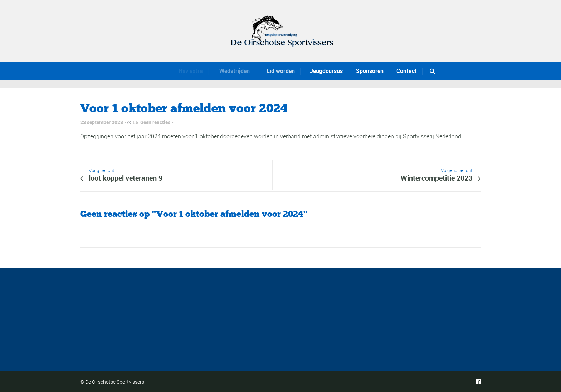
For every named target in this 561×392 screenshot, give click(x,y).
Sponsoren (370, 71)
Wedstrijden (232, 71)
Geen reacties (155, 122)
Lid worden (278, 71)
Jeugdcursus (325, 71)
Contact (407, 71)
